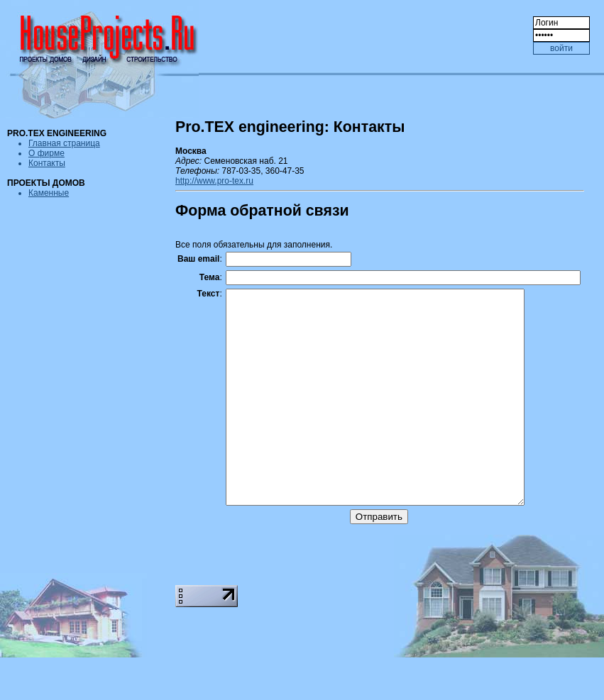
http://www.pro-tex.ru (214, 181)
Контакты (47, 163)
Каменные (49, 193)
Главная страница (64, 143)
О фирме (46, 153)
